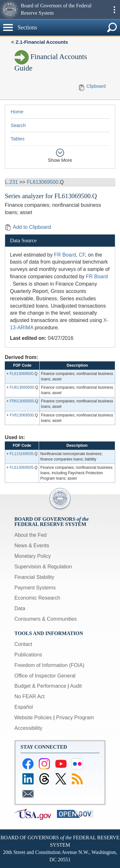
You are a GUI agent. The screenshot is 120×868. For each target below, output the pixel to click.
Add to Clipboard (28, 227)
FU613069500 (22, 387)
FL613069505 (21, 468)
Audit (76, 686)
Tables (17, 139)
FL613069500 (43, 182)
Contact (23, 644)
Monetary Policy (33, 556)
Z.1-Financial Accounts (42, 42)
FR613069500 (22, 401)
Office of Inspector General (45, 676)
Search (18, 125)
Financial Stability (34, 577)
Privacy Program (75, 718)
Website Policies (33, 718)
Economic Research (37, 598)
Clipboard (96, 86)
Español (24, 707)
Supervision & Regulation (43, 567)
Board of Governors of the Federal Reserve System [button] (56, 9)
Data (20, 608)
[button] (10, 10)
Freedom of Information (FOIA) (49, 665)
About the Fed (31, 535)
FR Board (65, 255)
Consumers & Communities (46, 619)
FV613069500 (22, 415)
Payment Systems (35, 588)
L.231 (12, 182)
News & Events (32, 546)
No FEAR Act (29, 696)
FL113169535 (21, 454)
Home (17, 112)
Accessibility (28, 728)
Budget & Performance (40, 686)
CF (82, 255)
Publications (28, 655)
